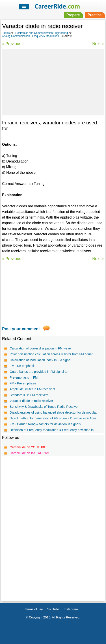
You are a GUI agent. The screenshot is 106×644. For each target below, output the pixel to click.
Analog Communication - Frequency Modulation (30, 36)
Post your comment (21, 329)
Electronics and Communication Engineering (41, 33)
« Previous (12, 44)
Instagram (71, 609)
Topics (6, 33)
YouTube (53, 609)
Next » (98, 44)
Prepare (73, 15)
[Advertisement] (53, 82)
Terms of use (34, 609)
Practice (95, 15)
